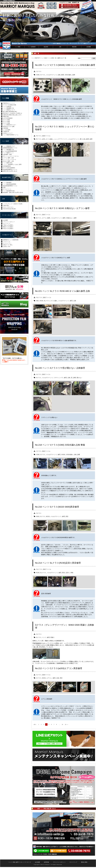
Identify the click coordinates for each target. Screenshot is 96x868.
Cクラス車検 (7, 123)
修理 (63, 75)
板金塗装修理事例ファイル (10, 186)
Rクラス (39, 136)
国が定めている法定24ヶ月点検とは (13, 113)
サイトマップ (7, 223)
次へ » (66, 724)
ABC (38, 301)
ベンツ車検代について (9, 110)
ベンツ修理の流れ (8, 163)
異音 (67, 516)
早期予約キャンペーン (9, 103)
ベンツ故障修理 (32, 47)
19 (62, 724)
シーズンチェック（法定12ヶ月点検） (13, 204)
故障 (74, 75)
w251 (44, 139)
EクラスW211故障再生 (9, 168)
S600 (38, 516)
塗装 (4, 187)
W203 (44, 678)
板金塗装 (46, 47)
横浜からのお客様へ (8, 227)
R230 (41, 301)
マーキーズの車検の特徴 (10, 105)
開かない (79, 378)
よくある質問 (7, 130)
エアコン (49, 678)
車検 (72, 573)
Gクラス (39, 634)
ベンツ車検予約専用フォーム (11, 135)
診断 (74, 378)
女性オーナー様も (8, 245)
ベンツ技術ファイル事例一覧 (49, 58)
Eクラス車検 (6, 122)
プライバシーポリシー (9, 222)
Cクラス (39, 675)
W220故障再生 (7, 166)
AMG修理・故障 (7, 155)
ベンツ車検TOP (35, 58)
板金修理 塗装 (6, 177)
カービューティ (7, 243)
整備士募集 (84, 862)
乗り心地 (83, 139)
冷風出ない (70, 218)
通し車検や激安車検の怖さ (10, 112)
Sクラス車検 (6, 120)
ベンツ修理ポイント (8, 153)
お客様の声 (6, 132)
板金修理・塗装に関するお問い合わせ (13, 192)
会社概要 (89, 47)
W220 (48, 516)
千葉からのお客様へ (8, 225)
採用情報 (47, 862)
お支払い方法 (7, 246)
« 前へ (35, 724)
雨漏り (52, 637)
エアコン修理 (46, 218)
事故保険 (74, 47)
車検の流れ (6, 117)
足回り (68, 573)
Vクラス (39, 71)
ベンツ (44, 637)
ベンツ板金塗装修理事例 (10, 184)
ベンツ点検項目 (7, 107)
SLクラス (39, 297)
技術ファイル (46, 136)
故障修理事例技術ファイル (10, 148)
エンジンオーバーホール (10, 159)
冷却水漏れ (68, 75)
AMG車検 (6, 128)
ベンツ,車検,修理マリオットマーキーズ (20, 862)
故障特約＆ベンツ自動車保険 (11, 240)
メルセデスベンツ (51, 75)
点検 (60, 47)
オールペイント (7, 189)
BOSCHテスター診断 (9, 127)
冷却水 (63, 454)
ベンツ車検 (18, 47)
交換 (59, 75)
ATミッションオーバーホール (11, 156)
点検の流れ (6, 205)
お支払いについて (8, 133)
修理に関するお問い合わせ (10, 171)
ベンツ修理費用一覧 (8, 150)
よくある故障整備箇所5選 (10, 151)
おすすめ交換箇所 (8, 118)
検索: (79, 58)
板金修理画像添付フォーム (10, 169)
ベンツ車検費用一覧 (8, 108)
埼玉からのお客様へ (8, 228)
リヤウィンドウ (58, 378)
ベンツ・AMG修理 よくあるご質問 (12, 164)
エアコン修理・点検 (8, 158)
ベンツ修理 (5, 141)
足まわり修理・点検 (8, 161)
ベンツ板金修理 (7, 182)
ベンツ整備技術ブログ (9, 146)
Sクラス (39, 513)
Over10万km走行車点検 (9, 209)
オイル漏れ (49, 139)
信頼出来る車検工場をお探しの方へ (13, 115)
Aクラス (39, 374)
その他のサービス (8, 235)
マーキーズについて (8, 215)
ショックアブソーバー (61, 139)
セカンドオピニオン (8, 207)
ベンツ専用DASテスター (10, 125)
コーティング (7, 241)
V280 (38, 75)
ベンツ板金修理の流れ (9, 191)
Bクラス (39, 215)
